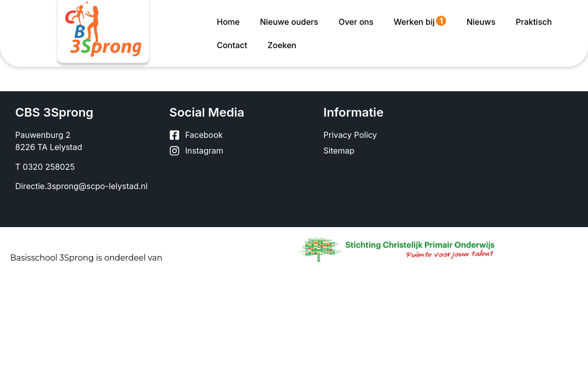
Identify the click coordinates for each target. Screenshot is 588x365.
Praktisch (534, 22)
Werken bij (420, 21)
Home (228, 22)
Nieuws (481, 22)
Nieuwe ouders (289, 22)
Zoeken (282, 45)
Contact (232, 45)
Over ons (356, 22)
